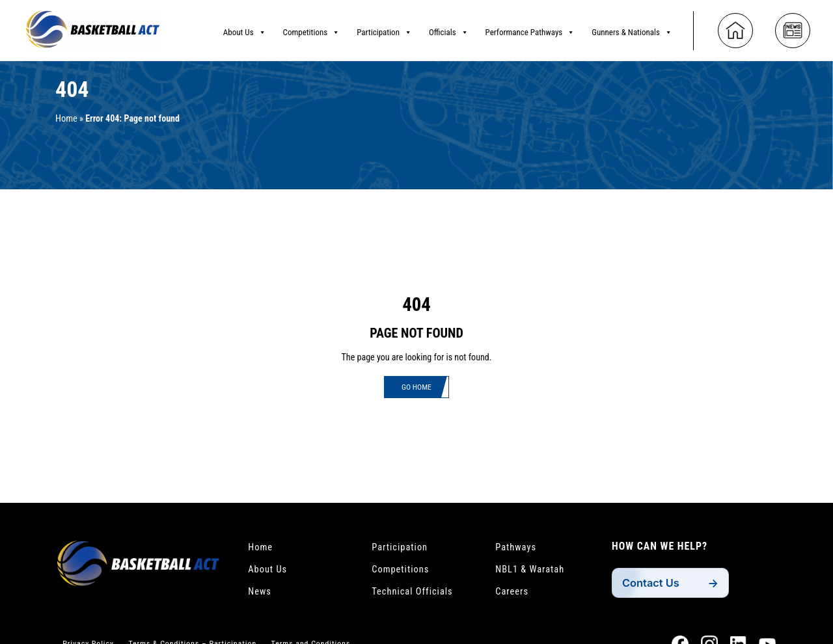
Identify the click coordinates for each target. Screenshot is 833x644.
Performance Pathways (530, 29)
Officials (449, 29)
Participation (384, 29)
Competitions (312, 29)
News (261, 596)
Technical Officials (416, 596)
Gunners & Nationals (632, 29)
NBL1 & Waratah (533, 571)
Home (67, 119)
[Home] (735, 27)
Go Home (416, 388)
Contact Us (654, 583)
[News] (793, 27)
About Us (245, 29)
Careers (514, 596)
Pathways (518, 548)
